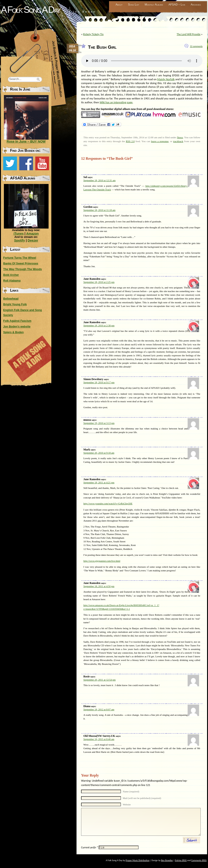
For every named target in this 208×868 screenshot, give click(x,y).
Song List (134, 5)
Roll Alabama (12, 281)
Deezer (33, 240)
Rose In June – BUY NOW (26, 141)
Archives (196, 5)
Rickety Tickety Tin (93, 34)
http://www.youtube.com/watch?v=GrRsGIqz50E (108, 503)
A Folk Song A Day (30, 10)
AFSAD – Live (177, 5)
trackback (178, 141)
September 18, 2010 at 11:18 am (99, 210)
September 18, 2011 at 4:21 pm (99, 482)
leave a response (160, 141)
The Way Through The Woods (23, 269)
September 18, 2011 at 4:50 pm (99, 586)
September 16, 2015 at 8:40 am (99, 739)
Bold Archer (11, 275)
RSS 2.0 (130, 141)
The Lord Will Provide (189, 34)
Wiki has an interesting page (116, 102)
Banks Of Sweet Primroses (21, 264)
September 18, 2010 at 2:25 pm (99, 282)
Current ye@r (90, 847)
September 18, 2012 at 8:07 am (99, 709)
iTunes (19, 234)
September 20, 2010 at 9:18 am (99, 453)
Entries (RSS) (181, 860)
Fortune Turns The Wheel (20, 258)
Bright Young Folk (15, 304)
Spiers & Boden (13, 332)
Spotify (19, 240)
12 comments (196, 46)
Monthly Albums (154, 5)
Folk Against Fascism (17, 321)
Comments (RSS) (199, 860)
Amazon (32, 234)
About (119, 5)
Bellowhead (11, 299)
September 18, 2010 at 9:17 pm (99, 382)
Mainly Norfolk (166, 79)
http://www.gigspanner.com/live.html (102, 561)
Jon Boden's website (17, 327)
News (180, 137)
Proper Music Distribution (137, 860)
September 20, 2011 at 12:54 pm (100, 680)
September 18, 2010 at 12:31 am (99, 180)
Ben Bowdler (167, 860)
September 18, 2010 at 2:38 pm (99, 325)
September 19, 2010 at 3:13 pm (99, 423)
